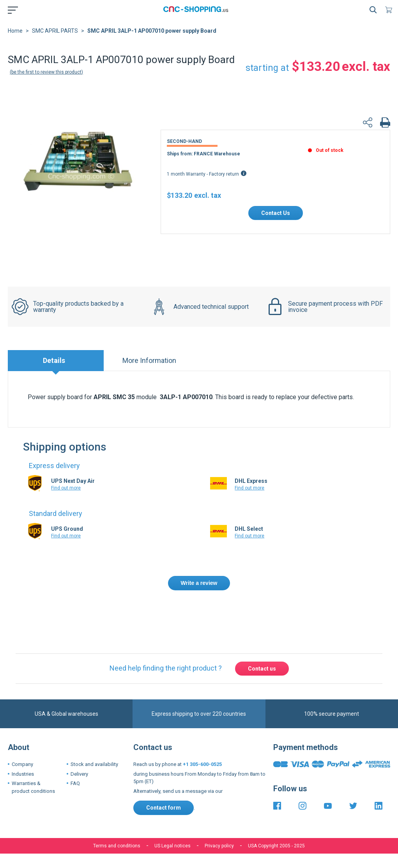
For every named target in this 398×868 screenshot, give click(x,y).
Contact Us (276, 213)
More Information (149, 360)
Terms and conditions (117, 846)
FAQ (75, 783)
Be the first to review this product (46, 72)
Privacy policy (219, 846)
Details (54, 360)
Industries (23, 774)
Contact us (262, 669)
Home (15, 31)
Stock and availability (94, 764)
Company (22, 764)
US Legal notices (172, 846)
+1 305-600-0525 (202, 764)
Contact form (164, 808)
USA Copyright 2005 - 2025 (276, 846)
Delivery (79, 774)
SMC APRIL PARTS (55, 31)
